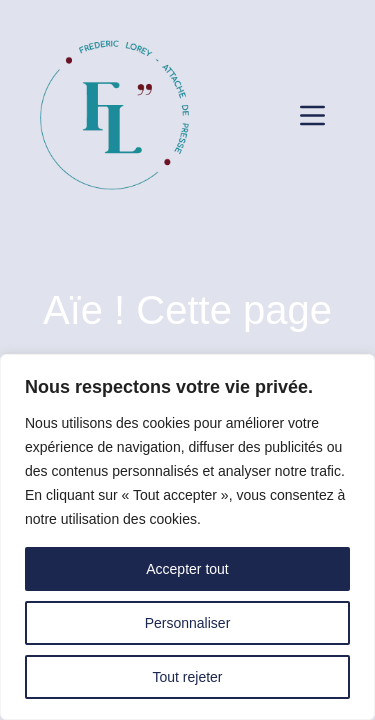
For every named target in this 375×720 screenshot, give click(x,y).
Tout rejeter (187, 677)
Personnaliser (188, 623)
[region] (187, 537)
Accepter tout (187, 569)
